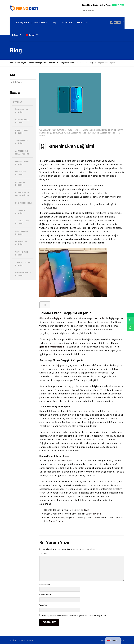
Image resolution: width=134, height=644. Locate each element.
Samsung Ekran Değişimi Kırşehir (71, 133)
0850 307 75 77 (118, 5)
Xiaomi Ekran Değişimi (22, 142)
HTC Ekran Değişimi (20, 184)
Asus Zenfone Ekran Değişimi (22, 152)
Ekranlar (17, 102)
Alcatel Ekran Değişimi (22, 222)
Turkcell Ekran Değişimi (23, 264)
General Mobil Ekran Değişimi (22, 194)
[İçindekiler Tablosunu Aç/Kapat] (45, 305)
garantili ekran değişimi (76, 239)
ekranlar (106, 165)
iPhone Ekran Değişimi (22, 111)
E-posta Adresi (45, 595)
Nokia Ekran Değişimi (21, 243)
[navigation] (113, 641)
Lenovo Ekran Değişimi (22, 163)
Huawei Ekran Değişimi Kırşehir (96, 130)
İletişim (15, 35)
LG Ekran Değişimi (24, 203)
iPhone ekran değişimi (51, 318)
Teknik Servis (40, 23)
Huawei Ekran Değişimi (22, 132)
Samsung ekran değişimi (52, 365)
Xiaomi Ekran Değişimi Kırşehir (101, 133)
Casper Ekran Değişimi (22, 233)
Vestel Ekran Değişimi (22, 253)
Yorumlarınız (67, 23)
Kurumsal (81, 23)
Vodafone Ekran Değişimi (23, 274)
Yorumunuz (44, 554)
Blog (54, 23)
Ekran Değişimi (21, 23)
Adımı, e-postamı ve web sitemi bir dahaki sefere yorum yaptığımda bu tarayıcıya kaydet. (76, 616)
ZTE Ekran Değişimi (20, 212)
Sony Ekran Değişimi (21, 173)
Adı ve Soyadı (45, 584)
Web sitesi (43, 605)
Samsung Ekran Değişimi (23, 121)
